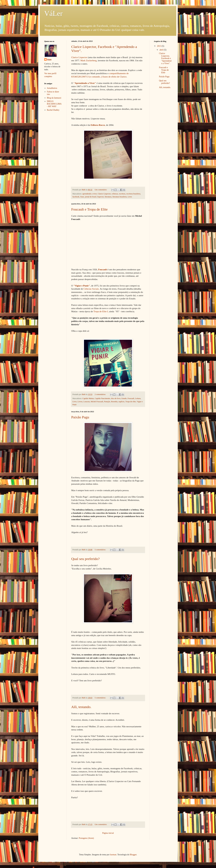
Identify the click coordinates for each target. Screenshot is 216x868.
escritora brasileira (133, 194)
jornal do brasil (91, 197)
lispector (101, 197)
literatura (108, 197)
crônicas (115, 194)
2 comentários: (100, 394)
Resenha (114, 402)
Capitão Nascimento (102, 398)
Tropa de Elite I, (101, 311)
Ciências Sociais (91, 289)
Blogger (133, 855)
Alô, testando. (81, 707)
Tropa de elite (131, 402)
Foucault (103, 269)
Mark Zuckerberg (88, 60)
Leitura (138, 398)
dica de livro (116, 398)
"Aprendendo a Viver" (85, 83)
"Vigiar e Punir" (82, 286)
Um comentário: (101, 190)
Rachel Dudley (53, 110)
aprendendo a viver (90, 194)
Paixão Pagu (80, 417)
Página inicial (108, 833)
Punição (107, 402)
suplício (121, 402)
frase (82, 197)
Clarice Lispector (79, 57)
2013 (159, 46)
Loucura (87, 402)
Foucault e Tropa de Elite (89, 209)
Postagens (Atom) (86, 838)
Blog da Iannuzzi (54, 98)
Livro (130, 197)
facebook (76, 197)
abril (162, 50)
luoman (113, 855)
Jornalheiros (52, 88)
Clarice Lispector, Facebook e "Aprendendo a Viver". (165, 58)
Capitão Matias (88, 398)
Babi (49, 60)
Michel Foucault (97, 402)
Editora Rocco (98, 125)
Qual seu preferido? (85, 559)
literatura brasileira (120, 197)
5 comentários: (100, 550)
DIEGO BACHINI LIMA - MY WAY (54, 104)
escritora (122, 194)
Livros (80, 402)
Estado (124, 398)
